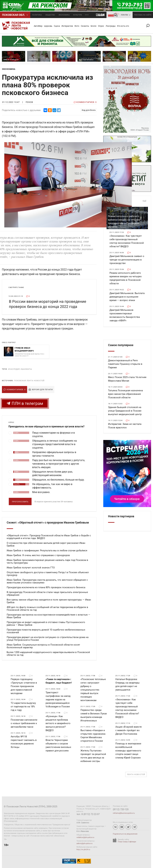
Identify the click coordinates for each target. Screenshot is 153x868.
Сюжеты (85, 26)
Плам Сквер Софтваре (127, 842)
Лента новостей (136, 774)
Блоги (94, 26)
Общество (50, 15)
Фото (77, 26)
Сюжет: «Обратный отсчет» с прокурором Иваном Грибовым (48, 522)
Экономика (64, 15)
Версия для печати (42, 390)
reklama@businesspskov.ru (124, 813)
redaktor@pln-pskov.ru (85, 837)
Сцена (57, 26)
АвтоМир (38, 26)
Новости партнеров (121, 516)
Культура (78, 15)
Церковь (48, 26)
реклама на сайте (143, 15)
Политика (37, 15)
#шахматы (26, 369)
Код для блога (89, 110)
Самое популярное (121, 345)
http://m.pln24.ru (83, 850)
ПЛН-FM (124, 15)
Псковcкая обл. (14, 15)
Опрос (101, 26)
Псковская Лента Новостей (29, 381)
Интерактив (67, 26)
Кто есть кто (123, 26)
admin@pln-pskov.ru (84, 843)
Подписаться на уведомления (125, 834)
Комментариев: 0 (16, 390)
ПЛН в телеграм (25, 403)
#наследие (14, 369)
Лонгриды (111, 26)
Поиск (149, 26)
